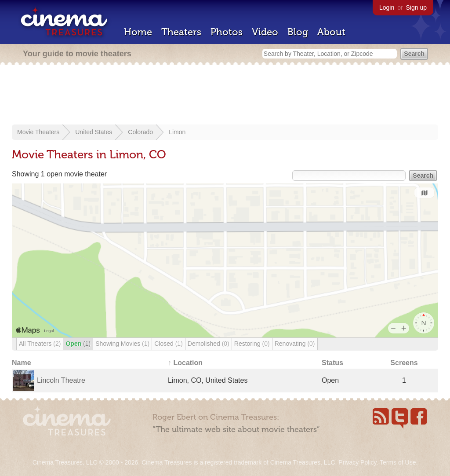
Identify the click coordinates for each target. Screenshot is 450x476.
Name (22, 363)
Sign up (416, 7)
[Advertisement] (225, 95)
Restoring (252, 344)
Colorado (140, 132)
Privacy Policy (357, 462)
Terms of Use (398, 462)
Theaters (181, 32)
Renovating (295, 344)
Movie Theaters (38, 132)
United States (94, 132)
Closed (169, 344)
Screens (404, 363)
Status (332, 363)
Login (387, 7)
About (331, 32)
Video (265, 32)
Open (78, 344)
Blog (298, 32)
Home (138, 32)
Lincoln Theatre (61, 380)
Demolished (209, 344)
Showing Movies (122, 344)
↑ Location (185, 363)
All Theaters (40, 344)
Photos (227, 32)
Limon (177, 132)
